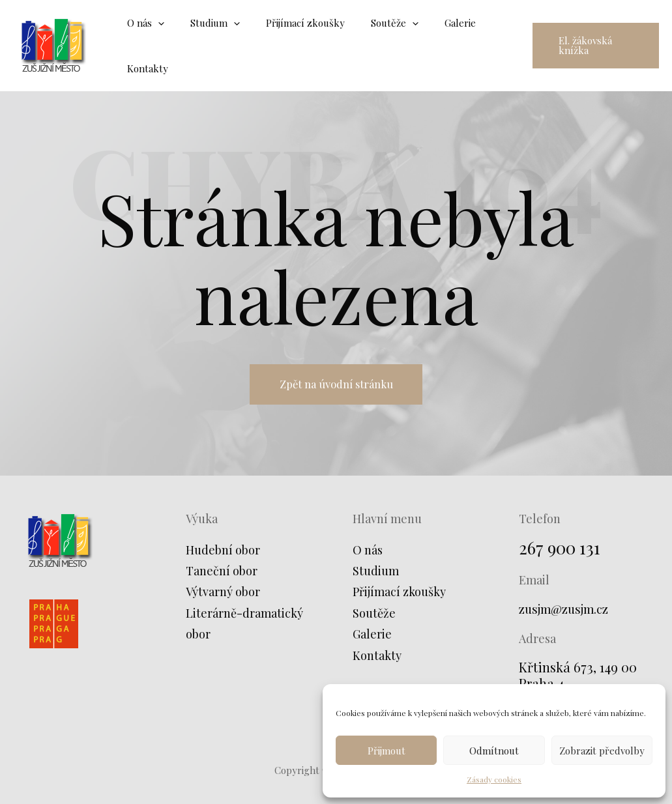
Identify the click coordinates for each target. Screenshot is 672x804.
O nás (368, 554)
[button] (591, 46)
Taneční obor (222, 575)
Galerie (372, 638)
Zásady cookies (494, 779)
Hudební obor (223, 554)
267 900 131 (563, 551)
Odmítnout (494, 751)
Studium (376, 575)
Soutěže (374, 617)
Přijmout (387, 751)
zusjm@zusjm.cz (568, 613)
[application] (155, 23)
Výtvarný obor (223, 596)
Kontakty (377, 659)
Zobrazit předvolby (602, 751)
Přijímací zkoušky (399, 596)
